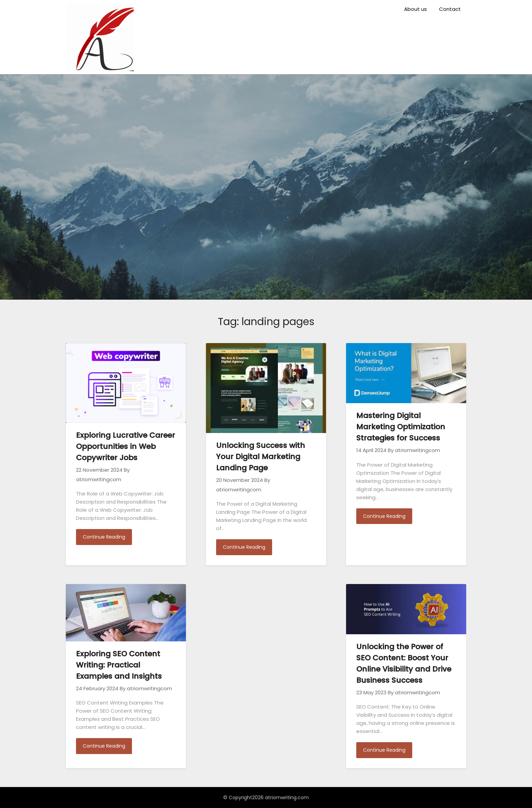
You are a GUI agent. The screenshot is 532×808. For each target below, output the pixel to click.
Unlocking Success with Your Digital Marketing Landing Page (261, 457)
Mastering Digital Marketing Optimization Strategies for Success (401, 427)
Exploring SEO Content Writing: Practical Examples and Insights (119, 665)
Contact (450, 9)
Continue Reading (104, 537)
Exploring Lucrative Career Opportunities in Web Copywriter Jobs (126, 446)
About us (415, 9)
